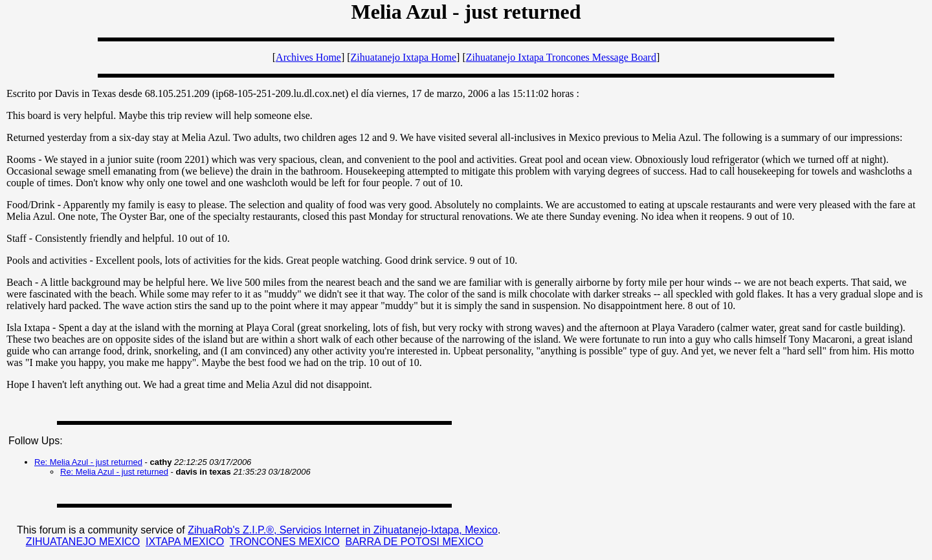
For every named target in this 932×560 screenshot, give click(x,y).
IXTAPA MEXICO (185, 542)
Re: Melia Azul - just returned (88, 462)
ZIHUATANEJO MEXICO (83, 542)
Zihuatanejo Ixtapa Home (404, 57)
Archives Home (308, 57)
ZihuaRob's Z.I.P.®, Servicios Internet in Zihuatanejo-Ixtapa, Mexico (343, 530)
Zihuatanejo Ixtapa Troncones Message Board (561, 57)
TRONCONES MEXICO (285, 542)
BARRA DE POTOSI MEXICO (414, 542)
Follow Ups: (36, 441)
